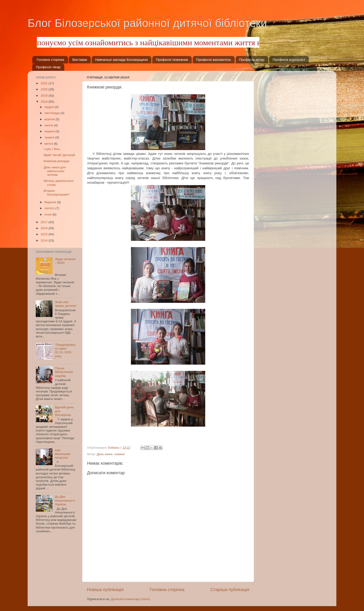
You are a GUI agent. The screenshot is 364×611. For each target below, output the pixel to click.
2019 (45, 96)
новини (119, 454)
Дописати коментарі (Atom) (130, 599)
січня (48, 214)
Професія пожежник (172, 60)
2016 (45, 228)
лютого (50, 208)
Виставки (80, 60)
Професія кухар (252, 60)
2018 (45, 102)
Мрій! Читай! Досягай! (59, 155)
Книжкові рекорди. (57, 161)
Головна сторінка (50, 60)
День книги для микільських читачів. (55, 171)
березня (51, 202)
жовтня (50, 119)
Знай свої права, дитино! (65, 304)
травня (50, 137)
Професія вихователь (214, 60)
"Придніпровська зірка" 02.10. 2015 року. (65, 350)
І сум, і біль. (52, 149)
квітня (49, 144)
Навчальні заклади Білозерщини (121, 60)
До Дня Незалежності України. (65, 500)
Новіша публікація (105, 590)
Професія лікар (48, 67)
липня (49, 125)
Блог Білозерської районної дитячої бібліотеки (147, 23)
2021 (45, 83)
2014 (45, 240)
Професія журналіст (289, 60)
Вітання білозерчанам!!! (57, 193)
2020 (45, 89)
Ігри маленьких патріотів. (63, 454)
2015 (45, 234)
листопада (52, 113)
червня (50, 131)
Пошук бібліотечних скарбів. (64, 372)
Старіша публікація (230, 590)
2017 (45, 222)
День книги (104, 454)
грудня (50, 107)
